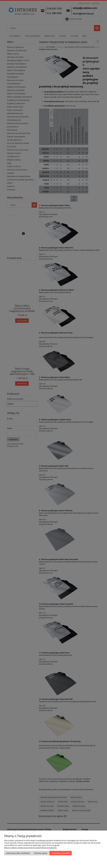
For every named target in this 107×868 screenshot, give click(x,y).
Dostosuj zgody (41, 853)
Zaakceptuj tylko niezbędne (18, 853)
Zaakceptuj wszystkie (61, 853)
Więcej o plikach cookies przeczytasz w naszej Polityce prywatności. (31, 848)
